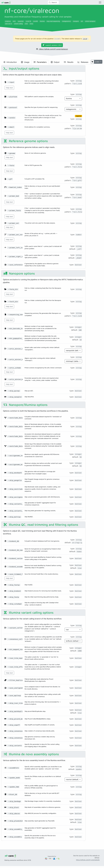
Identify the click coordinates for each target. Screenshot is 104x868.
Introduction (10, 62)
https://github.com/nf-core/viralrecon (52, 49)
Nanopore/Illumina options (25, 405)
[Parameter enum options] (73, 98)
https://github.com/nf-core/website (88, 860)
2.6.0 (97, 62)
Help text (9, 88)
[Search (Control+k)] (53, 2)
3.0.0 (85, 39)
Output (55, 62)
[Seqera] (46, 859)
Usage (25, 62)
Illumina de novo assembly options (31, 754)
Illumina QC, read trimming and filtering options (41, 525)
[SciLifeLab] (58, 859)
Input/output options (21, 68)
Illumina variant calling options (28, 612)
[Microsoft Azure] (54, 859)
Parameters (40, 62)
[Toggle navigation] (100, 2)
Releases (83, 62)
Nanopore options (19, 273)
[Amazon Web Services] (50, 859)
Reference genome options (26, 141)
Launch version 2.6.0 (52, 45)
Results (69, 62)
